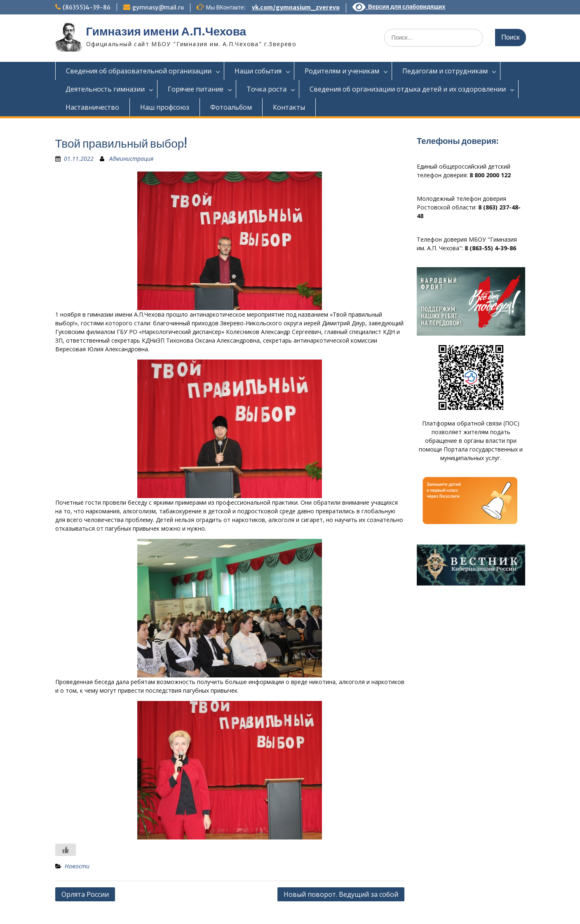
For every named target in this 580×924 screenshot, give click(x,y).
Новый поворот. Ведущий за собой (341, 894)
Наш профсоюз (165, 107)
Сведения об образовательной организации (139, 71)
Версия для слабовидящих (399, 7)
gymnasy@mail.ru (158, 7)
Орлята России (85, 894)
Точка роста (267, 89)
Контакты (289, 107)
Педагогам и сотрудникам (445, 71)
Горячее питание (196, 89)
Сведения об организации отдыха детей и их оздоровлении (408, 89)
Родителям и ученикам (342, 71)
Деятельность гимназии (105, 89)
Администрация (131, 159)
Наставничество (92, 107)
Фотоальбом (231, 107)
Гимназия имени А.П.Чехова (166, 31)
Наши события (258, 71)
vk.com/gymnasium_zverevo (296, 7)
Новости (77, 866)
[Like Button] (66, 850)
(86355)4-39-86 (87, 7)
